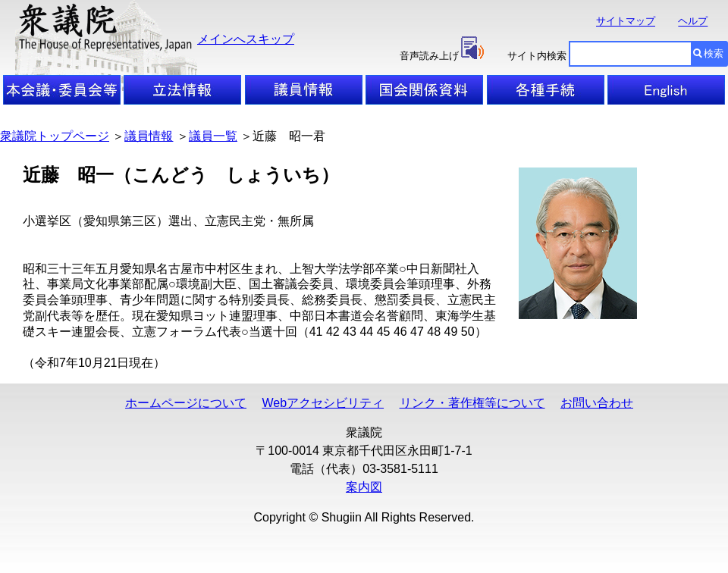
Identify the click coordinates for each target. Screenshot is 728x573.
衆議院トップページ (55, 136)
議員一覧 (213, 136)
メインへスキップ (246, 39)
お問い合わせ (597, 403)
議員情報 (149, 136)
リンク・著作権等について (472, 403)
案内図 (364, 487)
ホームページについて (186, 403)
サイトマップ (626, 22)
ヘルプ (693, 22)
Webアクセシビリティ (323, 403)
